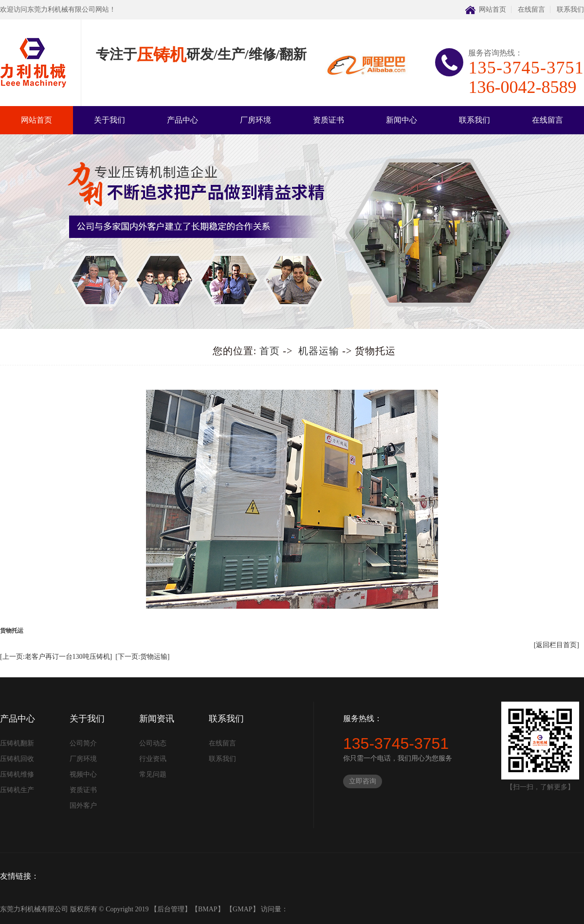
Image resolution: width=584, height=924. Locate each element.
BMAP (208, 909)
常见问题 (153, 774)
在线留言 (531, 9)
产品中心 (182, 120)
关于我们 (109, 120)
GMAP (242, 909)
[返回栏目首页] (557, 645)
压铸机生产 (17, 790)
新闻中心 (401, 120)
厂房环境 (255, 120)
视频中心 (83, 774)
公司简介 (83, 743)
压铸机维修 (17, 774)
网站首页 (493, 9)
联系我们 (570, 9)
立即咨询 (363, 781)
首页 (270, 351)
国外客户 (83, 806)
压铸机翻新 (17, 743)
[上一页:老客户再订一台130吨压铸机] (56, 657)
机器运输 (319, 351)
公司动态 (153, 743)
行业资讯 (153, 759)
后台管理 (171, 909)
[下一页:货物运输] (142, 657)
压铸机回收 (17, 759)
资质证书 (328, 120)
